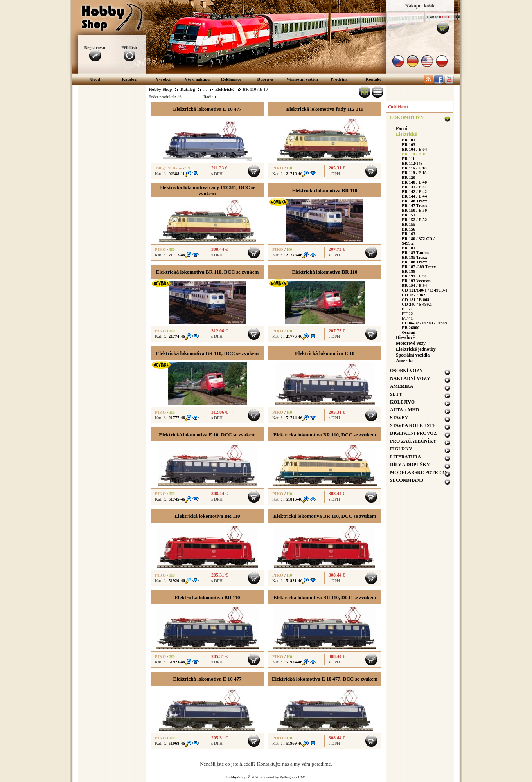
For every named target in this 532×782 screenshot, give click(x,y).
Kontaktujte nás (273, 764)
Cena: (433, 17)
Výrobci (163, 79)
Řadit (210, 97)
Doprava (265, 79)
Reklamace (231, 79)
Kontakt (373, 79)
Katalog (129, 79)
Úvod (95, 79)
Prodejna (339, 79)
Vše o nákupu (197, 79)
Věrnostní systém (302, 79)
